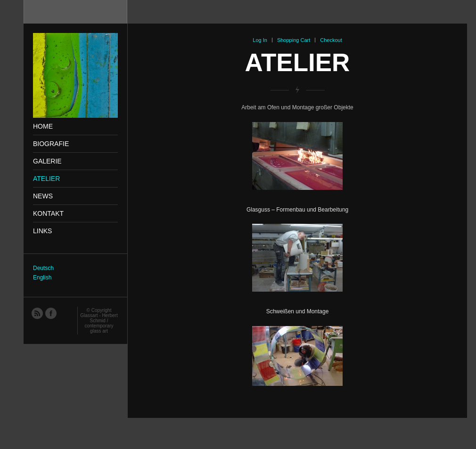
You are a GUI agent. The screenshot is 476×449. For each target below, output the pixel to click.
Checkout (331, 40)
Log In (260, 40)
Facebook (50, 313)
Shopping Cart (294, 40)
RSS (37, 313)
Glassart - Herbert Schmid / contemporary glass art (99, 323)
